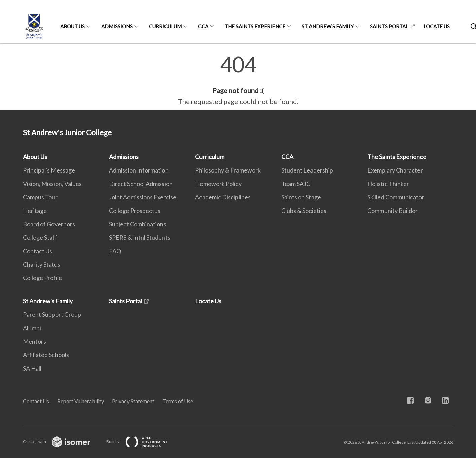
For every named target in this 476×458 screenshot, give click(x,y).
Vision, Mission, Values (52, 184)
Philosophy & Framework (228, 170)
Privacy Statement (133, 401)
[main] (238, 80)
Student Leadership (307, 170)
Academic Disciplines (223, 197)
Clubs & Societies (304, 211)
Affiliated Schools (46, 355)
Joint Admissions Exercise (143, 197)
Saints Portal (389, 26)
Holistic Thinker (388, 184)
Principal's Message (49, 170)
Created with (62, 441)
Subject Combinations (138, 224)
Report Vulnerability (81, 401)
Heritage (35, 211)
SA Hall (32, 368)
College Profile (42, 278)
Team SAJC (296, 184)
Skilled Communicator (396, 197)
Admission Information (139, 170)
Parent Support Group (52, 314)
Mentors (34, 341)
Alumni (32, 328)
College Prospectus (135, 211)
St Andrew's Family (328, 26)
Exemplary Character (395, 170)
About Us (72, 26)
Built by (142, 441)
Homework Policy (218, 184)
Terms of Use (178, 401)
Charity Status (42, 264)
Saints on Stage (301, 197)
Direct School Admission (141, 184)
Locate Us (437, 26)
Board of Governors (49, 224)
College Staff (40, 237)
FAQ (115, 251)
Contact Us (38, 251)
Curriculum (165, 26)
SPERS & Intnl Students (140, 237)
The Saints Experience (255, 26)
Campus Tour (40, 197)
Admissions (117, 26)
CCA (203, 26)
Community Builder (393, 211)
